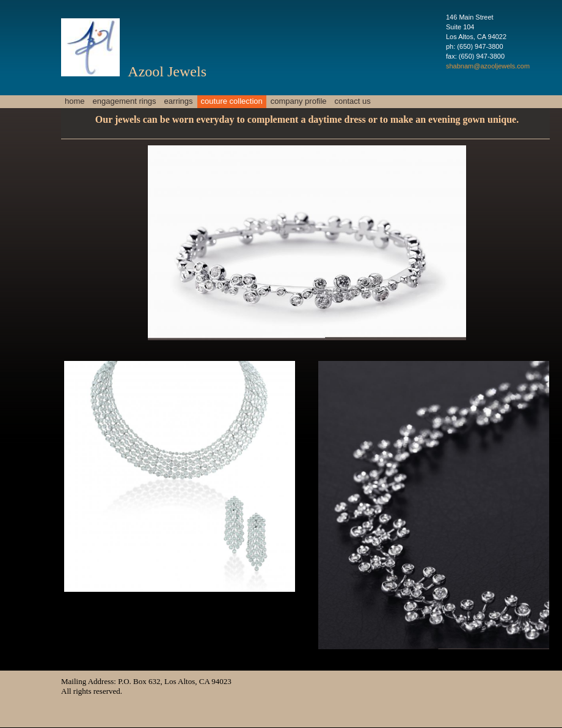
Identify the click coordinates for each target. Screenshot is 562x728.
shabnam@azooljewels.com (488, 66)
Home (75, 101)
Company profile (299, 101)
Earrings (179, 101)
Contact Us (353, 101)
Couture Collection (232, 101)
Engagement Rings (125, 101)
